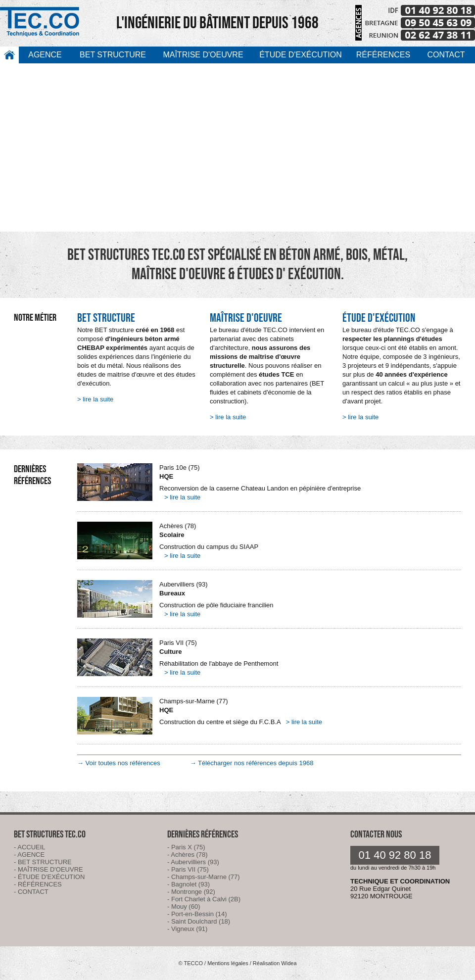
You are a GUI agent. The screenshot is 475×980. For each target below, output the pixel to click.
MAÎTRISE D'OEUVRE (203, 55)
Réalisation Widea (275, 963)
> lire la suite (95, 399)
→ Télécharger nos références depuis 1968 (252, 763)
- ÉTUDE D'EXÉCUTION (49, 877)
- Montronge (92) (191, 892)
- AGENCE (29, 855)
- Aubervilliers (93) (193, 862)
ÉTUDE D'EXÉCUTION (301, 55)
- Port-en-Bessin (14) (197, 914)
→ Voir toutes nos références (119, 763)
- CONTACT (31, 892)
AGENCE (45, 55)
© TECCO (190, 963)
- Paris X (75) (186, 847)
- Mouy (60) (184, 906)
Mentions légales (228, 963)
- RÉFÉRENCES (38, 884)
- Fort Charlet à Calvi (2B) (204, 899)
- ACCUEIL (30, 847)
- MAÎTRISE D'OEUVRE (48, 869)
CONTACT (446, 55)
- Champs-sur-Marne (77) (204, 877)
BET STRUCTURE (113, 55)
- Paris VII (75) (188, 869)
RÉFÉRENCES (383, 55)
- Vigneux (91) (187, 929)
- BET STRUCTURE (43, 862)
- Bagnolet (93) (189, 884)
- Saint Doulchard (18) (199, 921)
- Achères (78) (188, 855)
